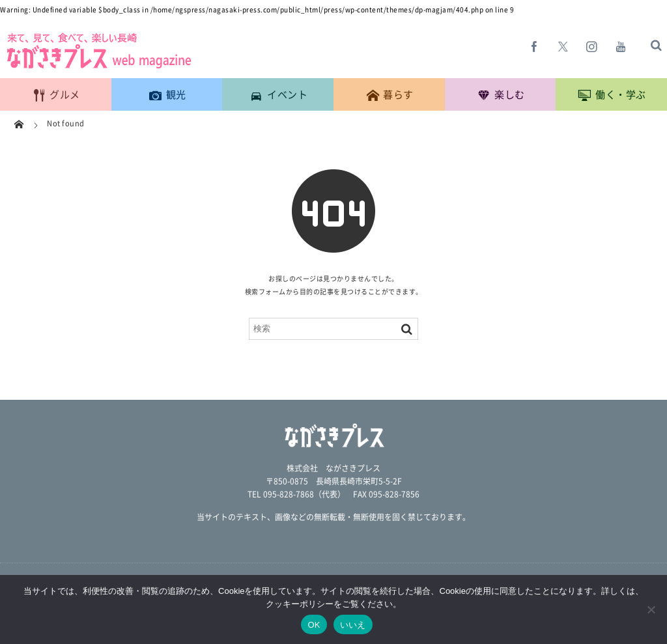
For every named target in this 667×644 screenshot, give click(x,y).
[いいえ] (651, 609)
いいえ (353, 625)
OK (314, 625)
